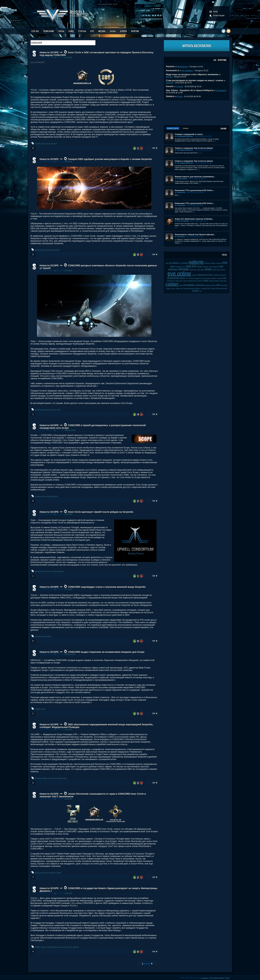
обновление (173, 278)
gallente (45, 778)
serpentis (38, 250)
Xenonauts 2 (172, 70)
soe (200, 291)
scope (43, 496)
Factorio (170, 66)
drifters (59, 873)
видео (176, 263)
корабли (213, 263)
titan (50, 636)
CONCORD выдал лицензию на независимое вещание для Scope (106, 652)
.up (55, 57)
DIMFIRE (170, 83)
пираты (168, 288)
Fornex (227, 978)
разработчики (192, 281)
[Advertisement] (197, 113)
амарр (218, 270)
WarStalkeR (221, 90)
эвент (59, 410)
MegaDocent (183, 67)
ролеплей (219, 263)
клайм (214, 270)
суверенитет (171, 281)
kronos (173, 288)
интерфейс (189, 285)
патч (218, 285)
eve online (179, 274)
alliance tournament (222, 288)
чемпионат (179, 267)
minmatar (54, 947)
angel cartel (55, 250)
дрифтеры (216, 275)
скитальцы (52, 873)
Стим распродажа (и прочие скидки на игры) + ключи (195, 80)
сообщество (200, 285)
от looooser (180, 236)
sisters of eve (46, 144)
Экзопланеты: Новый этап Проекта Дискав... (195, 234)
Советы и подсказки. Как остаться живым (194, 148)
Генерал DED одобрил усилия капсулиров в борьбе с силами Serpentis (110, 159)
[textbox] (63, 43)
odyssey (210, 275)
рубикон (178, 288)
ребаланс (173, 269)
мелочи (223, 270)
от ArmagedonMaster (184, 136)
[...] (214, 141)
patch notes (201, 270)
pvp (187, 278)
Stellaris (170, 96)
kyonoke (213, 288)
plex (182, 288)
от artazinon (180, 192)
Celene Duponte (70, 430)
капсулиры (46, 410)
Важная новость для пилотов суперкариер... (195, 177)
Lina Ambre (68, 57)
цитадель (206, 267)
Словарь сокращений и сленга (189, 134)
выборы (198, 288)
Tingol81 (180, 86)
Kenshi (170, 86)
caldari (43, 947)
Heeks (180, 96)
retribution (208, 285)
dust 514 (191, 266)
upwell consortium (52, 496)
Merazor (169, 77)
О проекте (204, 978)
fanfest (213, 285)
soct (50, 571)
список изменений (189, 288)
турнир (199, 266)
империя (191, 278)
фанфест (207, 263)
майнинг (214, 278)
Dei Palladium (187, 71)
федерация (58, 778)
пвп (180, 263)
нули (211, 267)
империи (76, 947)
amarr (48, 947)
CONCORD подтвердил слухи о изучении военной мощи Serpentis (107, 587)
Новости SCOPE (49, 52)
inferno (173, 266)
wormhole (220, 278)
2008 (209, 288)
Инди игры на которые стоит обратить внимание (192, 74)
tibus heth (223, 275)
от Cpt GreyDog (182, 221)
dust (221, 266)
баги (184, 267)
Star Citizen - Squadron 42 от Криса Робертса (190, 90)
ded (49, 250)
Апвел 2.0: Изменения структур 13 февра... (194, 219)
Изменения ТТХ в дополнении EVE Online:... (195, 190)
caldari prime (193, 270)
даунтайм (204, 288)
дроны (181, 285)
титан (65, 778)
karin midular (207, 278)
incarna (185, 281)
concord (38, 144)
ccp (225, 278)
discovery (54, 144)
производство (198, 278)
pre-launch (215, 267)
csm (171, 263)
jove (37, 873)
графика (195, 291)
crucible (206, 281)
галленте (199, 281)
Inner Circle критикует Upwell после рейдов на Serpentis (101, 512)
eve (225, 263)
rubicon (182, 278)
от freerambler (181, 179)
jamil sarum (68, 947)
